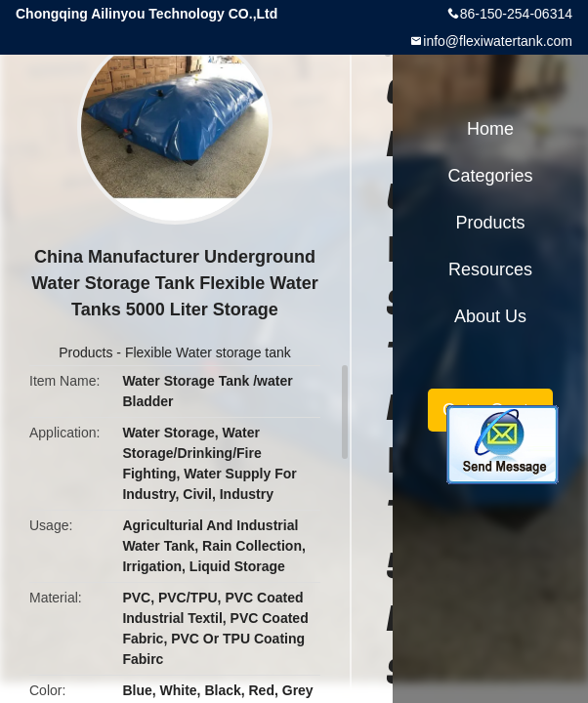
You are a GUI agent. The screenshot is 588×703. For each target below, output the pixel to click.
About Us (490, 316)
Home (490, 129)
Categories (490, 176)
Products (85, 352)
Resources (490, 269)
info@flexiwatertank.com (498, 41)
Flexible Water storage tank (208, 352)
